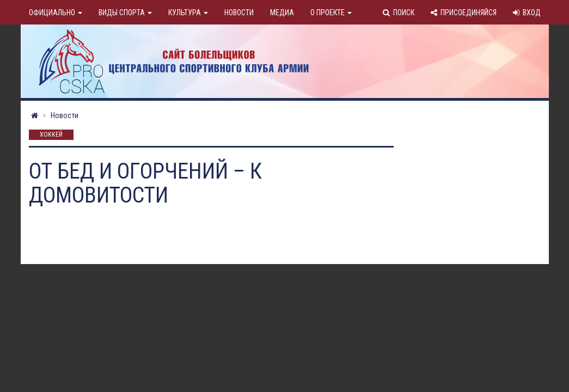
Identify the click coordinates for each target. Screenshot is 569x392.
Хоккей (51, 135)
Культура (188, 13)
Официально (56, 13)
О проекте (331, 13)
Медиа (282, 13)
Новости (239, 13)
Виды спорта (125, 13)
